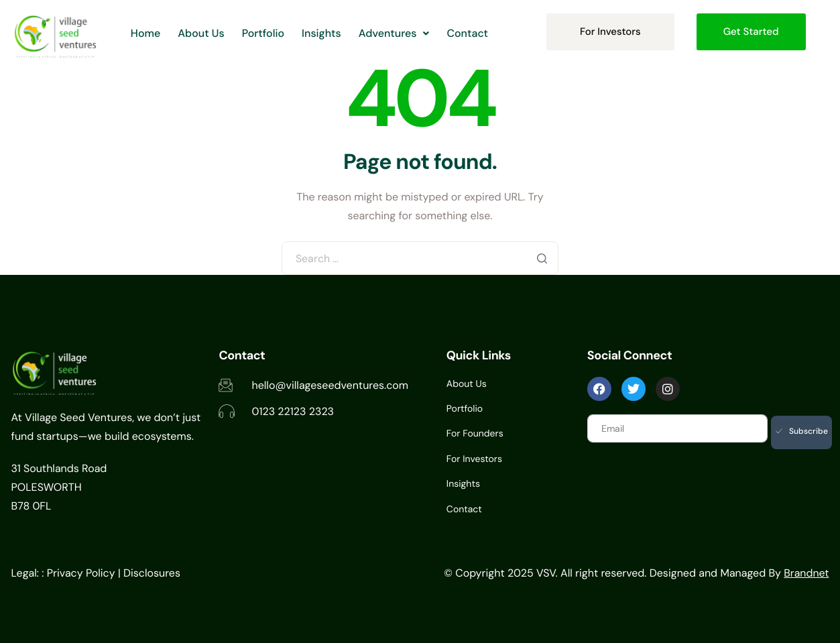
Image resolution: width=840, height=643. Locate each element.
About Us (203, 31)
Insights (327, 31)
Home (146, 31)
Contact (478, 31)
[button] (402, 32)
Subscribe (802, 431)
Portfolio (266, 31)
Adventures (402, 31)
